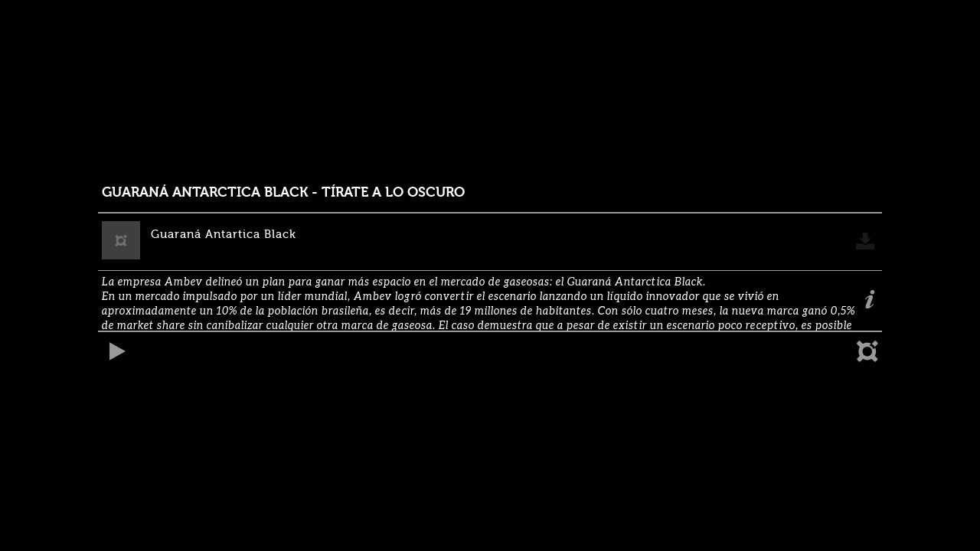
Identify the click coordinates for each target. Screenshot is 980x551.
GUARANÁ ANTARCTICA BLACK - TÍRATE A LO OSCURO (283, 192)
